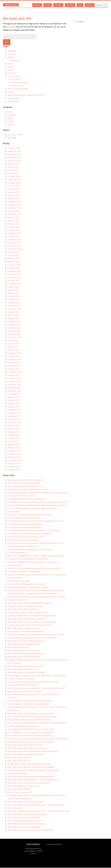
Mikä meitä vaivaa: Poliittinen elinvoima (24, 629)
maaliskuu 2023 (14, 240)
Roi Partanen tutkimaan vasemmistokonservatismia (30, 515)
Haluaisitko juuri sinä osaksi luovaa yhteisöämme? (29, 783)
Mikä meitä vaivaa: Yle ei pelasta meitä (24, 657)
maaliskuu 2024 (14, 202)
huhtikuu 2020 (14, 325)
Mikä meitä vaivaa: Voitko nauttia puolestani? (26, 673)
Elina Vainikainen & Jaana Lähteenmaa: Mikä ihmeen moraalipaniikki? (37, 676)
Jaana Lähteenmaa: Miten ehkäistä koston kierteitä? (30, 701)
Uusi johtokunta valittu (17, 774)
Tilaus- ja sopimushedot (18, 89)
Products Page (14, 76)
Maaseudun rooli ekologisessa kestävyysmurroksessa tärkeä (34, 569)
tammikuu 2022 (14, 278)
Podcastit (16, 61)
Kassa (10, 64)
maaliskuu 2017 (14, 410)
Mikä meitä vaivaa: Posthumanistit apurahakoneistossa (31, 777)
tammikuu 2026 (14, 158)
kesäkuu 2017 (13, 404)
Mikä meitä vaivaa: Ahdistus (19, 789)
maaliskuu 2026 (14, 151)
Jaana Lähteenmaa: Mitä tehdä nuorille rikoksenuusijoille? (32, 717)
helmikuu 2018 (14, 388)
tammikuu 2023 (14, 246)
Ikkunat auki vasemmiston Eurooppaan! (25, 480)
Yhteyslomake (13, 99)
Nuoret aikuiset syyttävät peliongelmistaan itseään (29, 764)
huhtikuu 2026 (14, 148)
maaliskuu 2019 (14, 360)
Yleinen (10, 125)
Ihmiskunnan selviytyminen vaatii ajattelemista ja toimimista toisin (35, 635)
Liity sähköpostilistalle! (54, 845)
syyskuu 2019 (13, 344)
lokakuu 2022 (13, 252)
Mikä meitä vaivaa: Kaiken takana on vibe (25, 745)
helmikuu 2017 (14, 413)
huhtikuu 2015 (14, 448)
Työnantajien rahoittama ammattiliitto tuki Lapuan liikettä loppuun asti (38, 502)
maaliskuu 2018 (14, 385)
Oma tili (11, 70)
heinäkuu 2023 (14, 227)
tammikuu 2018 (14, 391)
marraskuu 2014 (14, 461)
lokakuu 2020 (13, 312)
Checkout (16, 80)
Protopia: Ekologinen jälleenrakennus (24, 726)
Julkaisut (11, 58)
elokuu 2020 (13, 315)
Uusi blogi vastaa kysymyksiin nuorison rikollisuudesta (31, 729)
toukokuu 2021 (14, 297)
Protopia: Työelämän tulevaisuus (21, 679)
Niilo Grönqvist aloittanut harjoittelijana (24, 518)
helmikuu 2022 (14, 274)
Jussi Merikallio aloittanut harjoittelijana (24, 528)
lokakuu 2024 (13, 189)
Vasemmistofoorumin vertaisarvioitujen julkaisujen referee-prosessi (37, 505)
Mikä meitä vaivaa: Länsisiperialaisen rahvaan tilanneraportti (33, 780)
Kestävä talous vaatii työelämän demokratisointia (28, 720)
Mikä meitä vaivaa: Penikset (19, 758)
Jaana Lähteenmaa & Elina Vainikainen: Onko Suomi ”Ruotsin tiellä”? (36, 688)
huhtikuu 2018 (14, 382)
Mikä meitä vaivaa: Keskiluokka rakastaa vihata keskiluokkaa (33, 752)
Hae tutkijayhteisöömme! (18, 647)
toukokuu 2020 (14, 322)
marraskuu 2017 (14, 394)
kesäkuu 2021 (13, 293)
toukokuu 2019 (14, 353)
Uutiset (10, 92)
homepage (11, 27)
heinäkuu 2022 (14, 259)
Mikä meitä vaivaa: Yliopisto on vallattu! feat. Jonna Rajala (32, 622)
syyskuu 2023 (13, 221)
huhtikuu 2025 (14, 177)
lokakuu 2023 (13, 218)
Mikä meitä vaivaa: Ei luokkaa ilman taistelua (26, 824)
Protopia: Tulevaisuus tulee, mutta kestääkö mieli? (29, 625)
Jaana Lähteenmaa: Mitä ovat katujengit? (25, 692)
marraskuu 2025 (14, 161)
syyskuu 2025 (13, 167)
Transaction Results (20, 83)
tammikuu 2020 (14, 334)
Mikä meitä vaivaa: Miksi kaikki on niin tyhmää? (27, 748)
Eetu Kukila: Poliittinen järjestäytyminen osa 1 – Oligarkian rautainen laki (38, 811)
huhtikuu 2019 (14, 356)
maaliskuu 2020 (14, 328)
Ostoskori (12, 73)
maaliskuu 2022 (14, 271)
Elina (9, 138)
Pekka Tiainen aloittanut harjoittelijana (24, 483)
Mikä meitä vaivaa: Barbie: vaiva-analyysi (24, 651)
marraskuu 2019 (14, 337)
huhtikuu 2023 (14, 237)
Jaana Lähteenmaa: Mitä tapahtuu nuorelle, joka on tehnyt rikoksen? (37, 723)
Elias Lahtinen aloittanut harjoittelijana (24, 572)
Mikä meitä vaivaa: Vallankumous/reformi (25, 666)
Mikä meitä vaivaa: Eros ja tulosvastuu (24, 786)
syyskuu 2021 (13, 290)
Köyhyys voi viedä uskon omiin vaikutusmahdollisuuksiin (32, 616)
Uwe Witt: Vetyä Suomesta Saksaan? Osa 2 (26, 537)
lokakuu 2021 (13, 287)
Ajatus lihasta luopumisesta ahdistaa (23, 487)
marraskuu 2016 (14, 423)
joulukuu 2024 (14, 186)
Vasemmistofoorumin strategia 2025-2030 (26, 95)
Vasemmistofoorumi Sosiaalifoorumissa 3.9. (26, 641)
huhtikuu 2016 (14, 435)
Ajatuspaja (12, 51)
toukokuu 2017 (14, 407)
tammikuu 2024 (14, 208)
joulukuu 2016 (14, 420)
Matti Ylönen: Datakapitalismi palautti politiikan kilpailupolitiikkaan (36, 556)
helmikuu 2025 (14, 183)
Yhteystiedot (13, 102)
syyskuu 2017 (13, 397)
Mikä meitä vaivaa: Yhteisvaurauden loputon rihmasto (30, 714)
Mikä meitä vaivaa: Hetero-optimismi (23, 610)
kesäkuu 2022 (13, 262)
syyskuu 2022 (13, 256)
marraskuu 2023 (14, 215)
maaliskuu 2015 (14, 451)
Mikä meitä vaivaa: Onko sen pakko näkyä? (26, 802)
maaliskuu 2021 (14, 303)
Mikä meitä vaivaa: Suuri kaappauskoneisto (26, 755)
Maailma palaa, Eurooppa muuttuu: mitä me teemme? (31, 742)
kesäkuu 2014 (13, 464)
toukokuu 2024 (14, 199)
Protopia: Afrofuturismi (17, 600)
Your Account (18, 86)
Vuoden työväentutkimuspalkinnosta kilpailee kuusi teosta (33, 682)
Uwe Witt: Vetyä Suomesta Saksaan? (23, 540)
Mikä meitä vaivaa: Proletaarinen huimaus (25, 606)
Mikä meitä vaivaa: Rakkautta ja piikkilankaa (25, 654)
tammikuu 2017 (14, 416)
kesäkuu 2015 (13, 445)
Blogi (9, 112)
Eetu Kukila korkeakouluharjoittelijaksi (24, 827)
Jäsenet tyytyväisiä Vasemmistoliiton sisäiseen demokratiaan (33, 770)
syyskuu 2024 (13, 192)
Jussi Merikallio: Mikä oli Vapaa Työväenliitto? (27, 499)
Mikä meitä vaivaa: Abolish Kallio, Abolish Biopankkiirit (30, 830)
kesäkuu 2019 (13, 350)
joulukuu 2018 (14, 369)
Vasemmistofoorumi (11, 5)
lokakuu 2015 (13, 438)
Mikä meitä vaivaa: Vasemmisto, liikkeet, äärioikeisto (29, 736)
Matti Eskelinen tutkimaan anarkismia (23, 818)
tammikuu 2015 (14, 457)
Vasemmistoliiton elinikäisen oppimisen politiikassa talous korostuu (37, 597)
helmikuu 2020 (14, 331)
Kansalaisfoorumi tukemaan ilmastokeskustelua (28, 559)
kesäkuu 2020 (13, 319)
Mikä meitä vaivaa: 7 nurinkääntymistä (23, 644)
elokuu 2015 (13, 442)
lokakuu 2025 (13, 164)
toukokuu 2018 (14, 379)
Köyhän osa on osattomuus (20, 793)
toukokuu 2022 (14, 265)
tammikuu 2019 (14, 366)
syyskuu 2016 (13, 429)
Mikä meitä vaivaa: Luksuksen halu (22, 669)
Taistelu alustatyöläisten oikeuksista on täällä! (27, 588)
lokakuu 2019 (13, 341)
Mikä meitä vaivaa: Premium (19, 761)
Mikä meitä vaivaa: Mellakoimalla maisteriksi (26, 619)
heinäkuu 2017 (14, 401)
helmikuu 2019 (14, 363)
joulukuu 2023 (14, 211)
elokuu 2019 (13, 347)
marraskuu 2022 (14, 249)
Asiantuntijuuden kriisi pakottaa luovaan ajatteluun (29, 534)
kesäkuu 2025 (13, 173)
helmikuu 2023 (14, 243)
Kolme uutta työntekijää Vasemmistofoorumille (28, 490)
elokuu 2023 (13, 224)
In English (12, 54)
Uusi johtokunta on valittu (19, 581)
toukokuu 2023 (14, 233)
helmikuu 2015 (14, 454)
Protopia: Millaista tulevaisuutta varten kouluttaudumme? (32, 638)
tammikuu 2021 (14, 306)
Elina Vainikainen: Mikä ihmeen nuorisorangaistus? (29, 704)
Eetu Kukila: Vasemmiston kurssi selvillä (25, 821)
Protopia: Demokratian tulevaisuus (22, 685)
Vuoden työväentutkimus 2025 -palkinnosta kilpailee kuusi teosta (36, 521)
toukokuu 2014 (14, 467)
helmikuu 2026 (14, 155)
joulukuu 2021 (14, 281)
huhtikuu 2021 (14, 300)
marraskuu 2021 (14, 284)
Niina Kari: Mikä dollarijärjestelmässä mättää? (27, 584)
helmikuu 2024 (14, 205)
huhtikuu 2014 (14, 470)
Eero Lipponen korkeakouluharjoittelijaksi (25, 632)
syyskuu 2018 (13, 375)
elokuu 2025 (13, 170)
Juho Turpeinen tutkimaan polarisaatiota (25, 524)
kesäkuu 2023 (13, 230)
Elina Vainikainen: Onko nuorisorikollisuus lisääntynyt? (31, 733)
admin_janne (13, 135)
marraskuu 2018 (14, 372)
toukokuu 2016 (14, 432)
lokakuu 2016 (13, 426)
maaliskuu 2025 (14, 180)
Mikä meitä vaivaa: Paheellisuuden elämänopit (27, 815)
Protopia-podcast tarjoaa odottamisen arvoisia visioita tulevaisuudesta (38, 739)
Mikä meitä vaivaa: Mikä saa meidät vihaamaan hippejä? (31, 767)
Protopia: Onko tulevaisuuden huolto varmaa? (27, 613)
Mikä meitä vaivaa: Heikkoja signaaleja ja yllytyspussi (29, 603)
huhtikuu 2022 (14, 268)
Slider (10, 118)
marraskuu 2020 (14, 309)
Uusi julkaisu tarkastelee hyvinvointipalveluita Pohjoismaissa (33, 531)
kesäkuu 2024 (13, 196)
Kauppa (11, 67)
